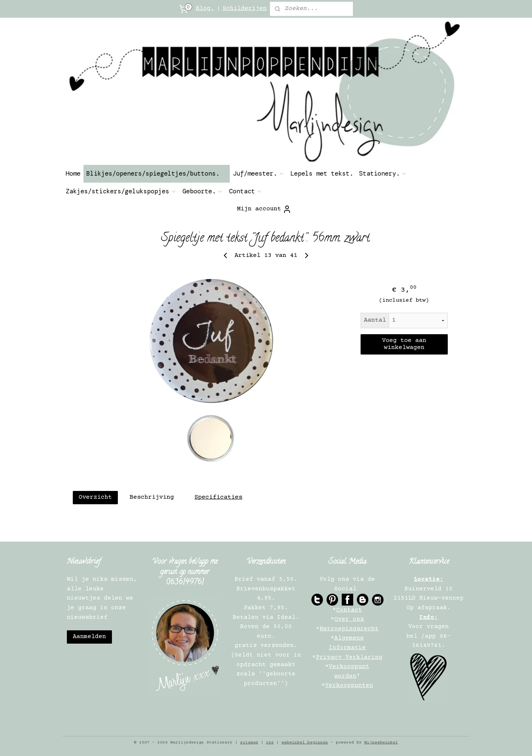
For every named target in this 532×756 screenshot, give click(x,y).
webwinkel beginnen (305, 743)
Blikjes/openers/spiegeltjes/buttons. (157, 173)
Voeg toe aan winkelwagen (404, 344)
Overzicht (95, 497)
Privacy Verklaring (349, 657)
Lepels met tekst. (322, 173)
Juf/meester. (259, 173)
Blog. (205, 9)
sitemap (249, 743)
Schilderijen (245, 9)
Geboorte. (203, 191)
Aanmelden (89, 637)
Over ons (349, 619)
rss (270, 743)
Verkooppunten (349, 685)
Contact (246, 191)
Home (73, 173)
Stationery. (383, 173)
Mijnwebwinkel (381, 743)
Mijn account (264, 209)
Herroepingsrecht (349, 629)
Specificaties (218, 497)
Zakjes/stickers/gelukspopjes (121, 191)
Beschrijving (152, 497)
